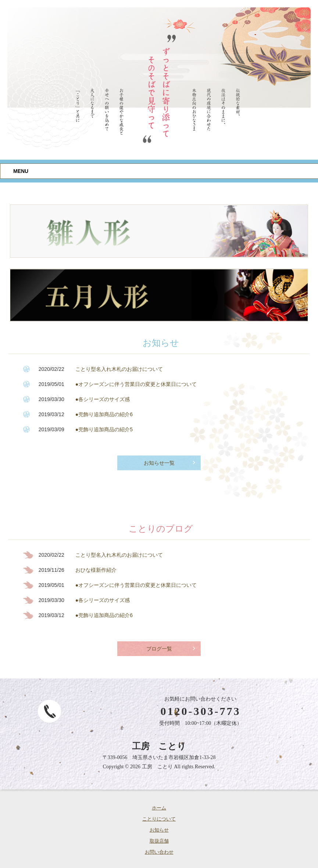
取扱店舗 (159, 841)
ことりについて (159, 819)
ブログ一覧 (159, 649)
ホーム (159, 808)
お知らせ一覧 (159, 463)
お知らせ (159, 830)
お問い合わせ (159, 852)
